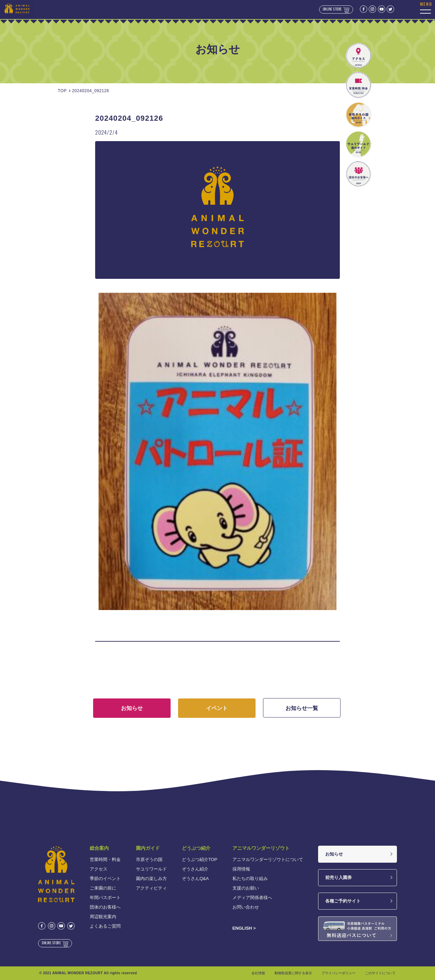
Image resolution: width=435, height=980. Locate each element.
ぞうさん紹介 (195, 869)
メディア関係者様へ (252, 898)
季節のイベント (105, 878)
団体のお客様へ (105, 907)
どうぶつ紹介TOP (200, 859)
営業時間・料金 (105, 859)
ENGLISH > (244, 928)
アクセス (99, 869)
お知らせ (334, 854)
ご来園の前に (103, 888)
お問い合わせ (246, 907)
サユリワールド (151, 869)
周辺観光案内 (103, 917)
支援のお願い (246, 888)
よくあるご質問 (105, 926)
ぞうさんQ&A (195, 878)
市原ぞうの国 (149, 859)
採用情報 (241, 869)
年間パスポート (105, 898)
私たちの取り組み (250, 878)
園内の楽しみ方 (151, 878)
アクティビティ (151, 888)
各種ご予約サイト (343, 901)
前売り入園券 (338, 877)
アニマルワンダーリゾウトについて (268, 859)
